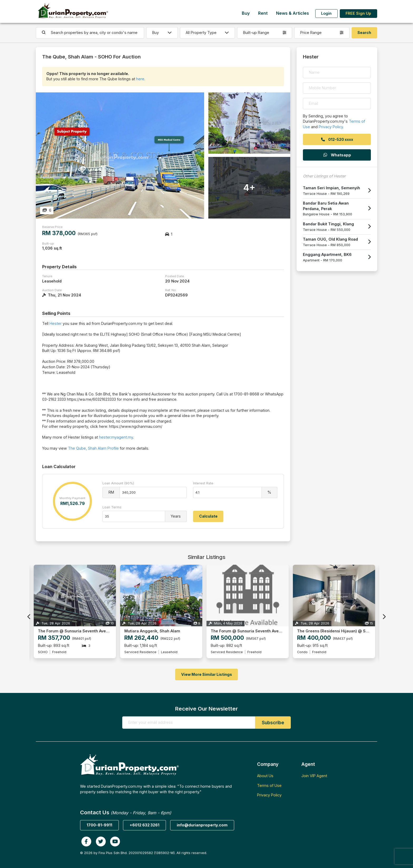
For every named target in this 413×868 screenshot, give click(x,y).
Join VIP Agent (314, 776)
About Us (265, 776)
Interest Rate (203, 483)
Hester (56, 323)
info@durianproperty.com (202, 825)
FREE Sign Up (358, 13)
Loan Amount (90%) (118, 483)
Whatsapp (337, 155)
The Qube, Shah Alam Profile (93, 448)
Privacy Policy (331, 127)
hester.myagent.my (116, 437)
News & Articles (292, 13)
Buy (246, 13)
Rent (263, 13)
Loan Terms (112, 507)
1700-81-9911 (99, 825)
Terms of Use (269, 785)
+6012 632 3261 (144, 825)
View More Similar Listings (207, 674)
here (140, 79)
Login (326, 13)
